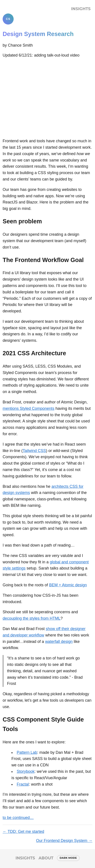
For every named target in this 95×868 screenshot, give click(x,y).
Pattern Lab (27, 752)
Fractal (23, 784)
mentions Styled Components (28, 408)
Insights (81, 9)
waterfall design (59, 642)
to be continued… (18, 818)
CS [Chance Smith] (8, 19)
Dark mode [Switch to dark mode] (68, 858)
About (46, 858)
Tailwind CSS (34, 451)
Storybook (26, 771)
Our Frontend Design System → (64, 841)
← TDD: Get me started (23, 832)
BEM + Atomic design (68, 585)
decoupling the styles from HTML (32, 618)
